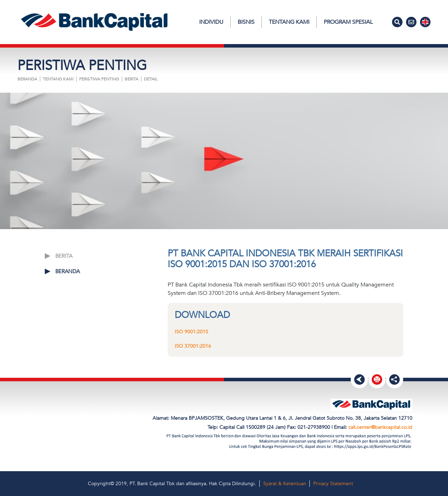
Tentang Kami (289, 22)
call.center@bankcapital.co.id (380, 427)
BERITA (131, 79)
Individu (211, 22)
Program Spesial (348, 22)
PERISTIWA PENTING (99, 79)
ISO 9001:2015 (191, 332)
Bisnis (246, 22)
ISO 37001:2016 (193, 346)
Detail (151, 79)
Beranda (27, 79)
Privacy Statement (333, 484)
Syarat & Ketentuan (285, 484)
